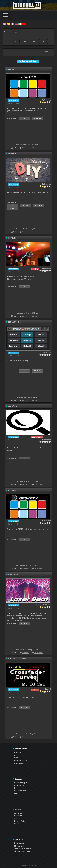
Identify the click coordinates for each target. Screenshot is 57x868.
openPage (13, 406)
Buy (16, 755)
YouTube (19, 846)
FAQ (16, 788)
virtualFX (12, 154)
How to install (38, 148)
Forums (17, 793)
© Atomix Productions (28, 865)
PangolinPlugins (45, 605)
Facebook (19, 843)
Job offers (18, 818)
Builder (11, 70)
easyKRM (12, 238)
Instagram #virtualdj (24, 848)
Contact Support (21, 783)
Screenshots (19, 763)
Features (18, 758)
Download (18, 752)
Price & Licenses (21, 760)
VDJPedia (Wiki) (21, 791)
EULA (17, 824)
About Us (18, 813)
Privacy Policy (20, 821)
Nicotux (48, 352)
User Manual (19, 785)
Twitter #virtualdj (22, 851)
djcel (49, 689)
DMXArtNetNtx (15, 322)
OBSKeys (12, 490)
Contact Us (19, 816)
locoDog (47, 100)
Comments (26, 148)
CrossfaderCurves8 (17, 659)
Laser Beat (13, 575)
